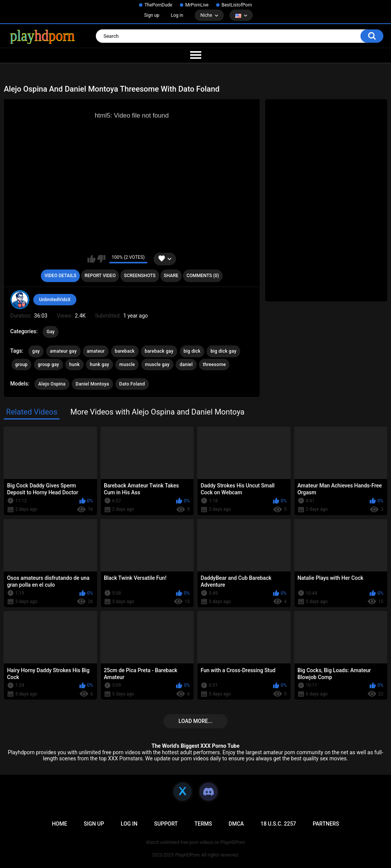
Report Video (100, 276)
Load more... (196, 721)
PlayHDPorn (187, 855)
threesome (214, 365)
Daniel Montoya (92, 384)
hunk (74, 365)
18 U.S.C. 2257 (278, 824)
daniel (186, 365)
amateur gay (63, 351)
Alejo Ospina (52, 384)
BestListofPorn (237, 5)
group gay (48, 365)
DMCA (236, 824)
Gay (51, 332)
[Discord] (208, 792)
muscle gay (157, 365)
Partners (326, 824)
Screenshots (140, 276)
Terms (203, 824)
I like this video (91, 259)
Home (60, 824)
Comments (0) (203, 276)
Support (166, 824)
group (22, 365)
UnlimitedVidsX (55, 300)
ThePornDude (158, 5)
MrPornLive (197, 5)
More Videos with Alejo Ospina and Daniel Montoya (157, 412)
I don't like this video (101, 259)
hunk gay (99, 365)
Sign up (152, 15)
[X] (183, 792)
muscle (127, 365)
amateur (96, 351)
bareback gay (159, 351)
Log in (177, 15)
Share (171, 276)
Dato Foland (132, 384)
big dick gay (223, 351)
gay (36, 351)
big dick (192, 351)
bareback (125, 351)
